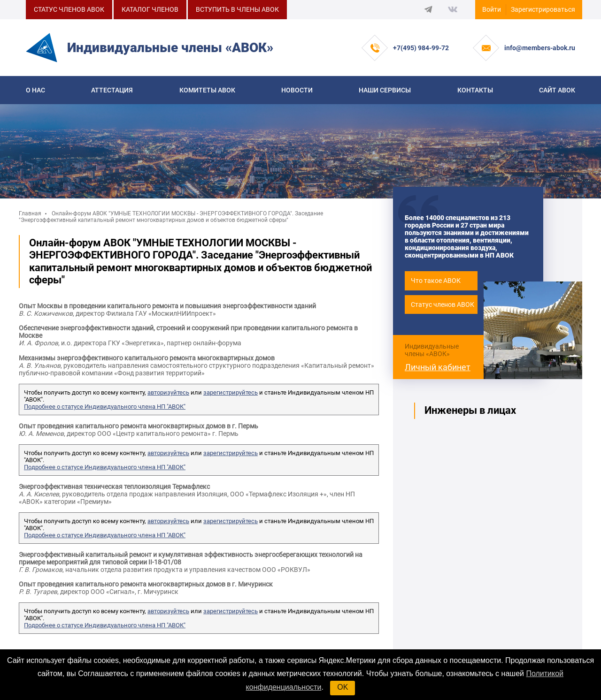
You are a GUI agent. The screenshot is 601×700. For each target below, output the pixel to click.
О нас (35, 90)
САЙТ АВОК (557, 90)
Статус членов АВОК (443, 304)
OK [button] (343, 687)
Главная (30, 213)
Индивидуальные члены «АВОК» (432, 350)
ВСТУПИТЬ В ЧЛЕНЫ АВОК (237, 9)
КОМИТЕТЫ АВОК (207, 90)
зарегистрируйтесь (231, 392)
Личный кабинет (438, 367)
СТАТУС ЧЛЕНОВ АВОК (69, 9)
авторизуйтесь (168, 392)
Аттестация (112, 90)
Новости (297, 90)
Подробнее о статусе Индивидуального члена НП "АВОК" (105, 407)
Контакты (475, 90)
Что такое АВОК (436, 281)
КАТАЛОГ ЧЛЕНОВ (150, 9)
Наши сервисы (385, 90)
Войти (492, 9)
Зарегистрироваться (543, 9)
